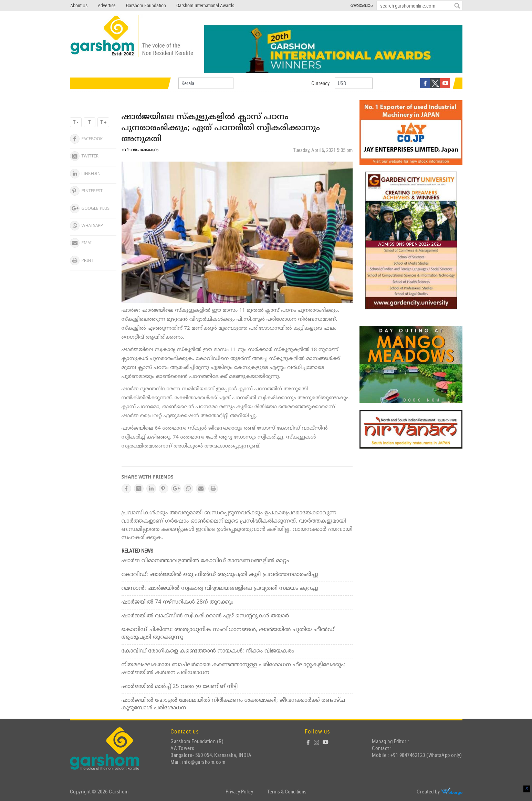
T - (76, 122)
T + (103, 122)
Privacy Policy (239, 791)
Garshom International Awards (205, 5)
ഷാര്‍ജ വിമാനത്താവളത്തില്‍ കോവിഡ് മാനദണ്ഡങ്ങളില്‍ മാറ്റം (205, 561)
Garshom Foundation (146, 5)
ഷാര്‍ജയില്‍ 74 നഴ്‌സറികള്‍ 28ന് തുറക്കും (178, 602)
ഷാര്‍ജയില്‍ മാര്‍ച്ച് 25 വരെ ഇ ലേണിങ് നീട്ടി (180, 687)
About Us (79, 5)
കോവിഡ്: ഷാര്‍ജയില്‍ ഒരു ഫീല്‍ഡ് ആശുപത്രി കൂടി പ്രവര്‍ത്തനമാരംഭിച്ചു (220, 575)
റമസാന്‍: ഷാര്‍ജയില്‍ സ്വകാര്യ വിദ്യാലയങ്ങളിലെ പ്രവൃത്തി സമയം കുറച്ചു (220, 588)
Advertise (107, 5)
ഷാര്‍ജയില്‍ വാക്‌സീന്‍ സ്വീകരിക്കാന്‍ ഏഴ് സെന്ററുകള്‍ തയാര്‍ (205, 616)
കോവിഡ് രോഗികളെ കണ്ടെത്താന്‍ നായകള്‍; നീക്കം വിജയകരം (208, 651)
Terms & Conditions (287, 791)
